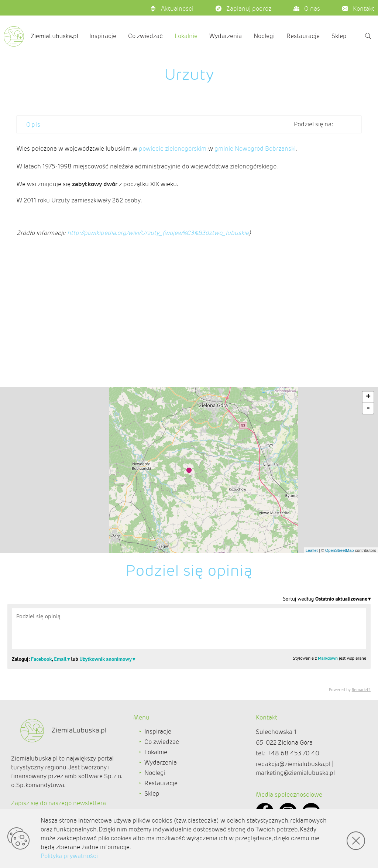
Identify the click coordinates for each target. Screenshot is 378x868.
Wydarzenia (226, 36)
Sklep (339, 36)
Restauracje (303, 36)
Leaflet (312, 550)
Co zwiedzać (145, 36)
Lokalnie (186, 36)
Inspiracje (103, 36)
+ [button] (368, 397)
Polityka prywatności (69, 856)
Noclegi (264, 36)
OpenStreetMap (340, 550)
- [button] (368, 408)
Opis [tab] (34, 125)
